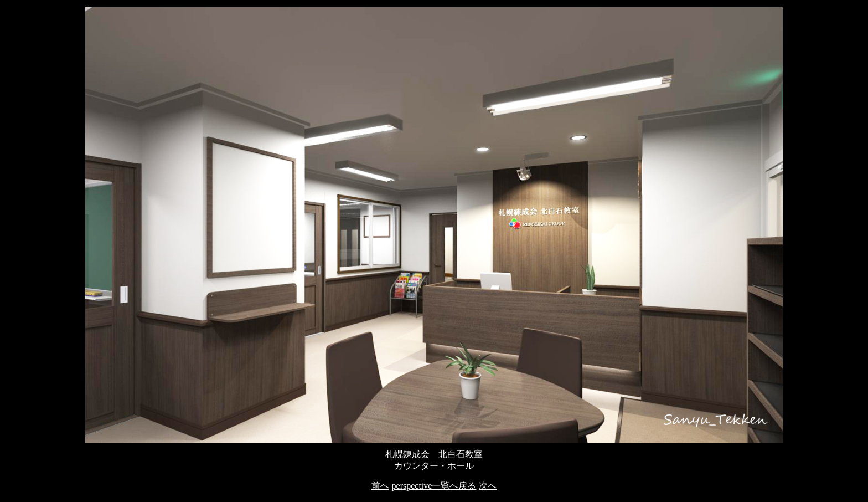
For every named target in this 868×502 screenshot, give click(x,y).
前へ (380, 486)
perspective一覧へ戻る (434, 486)
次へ (488, 486)
